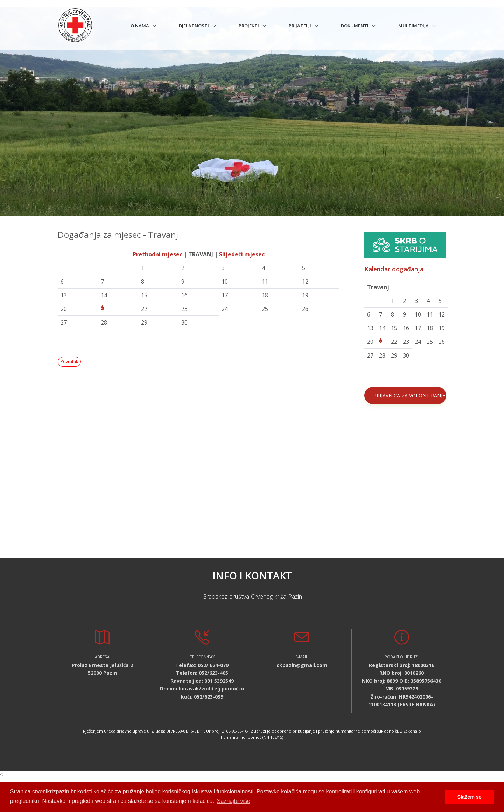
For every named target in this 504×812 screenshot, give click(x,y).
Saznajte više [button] (234, 801)
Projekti (249, 26)
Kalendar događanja (394, 269)
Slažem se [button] (469, 797)
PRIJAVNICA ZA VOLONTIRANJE (409, 395)
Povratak (69, 362)
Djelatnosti (194, 26)
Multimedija (414, 26)
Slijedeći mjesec (242, 254)
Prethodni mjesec (157, 254)
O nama (140, 26)
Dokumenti (355, 26)
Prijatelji (300, 26)
